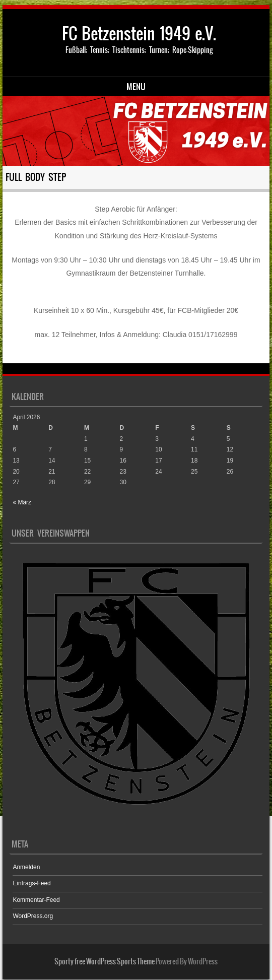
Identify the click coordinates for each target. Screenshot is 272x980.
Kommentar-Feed (36, 900)
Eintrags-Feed (31, 883)
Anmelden (26, 867)
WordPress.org (33, 916)
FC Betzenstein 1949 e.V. (139, 34)
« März (22, 502)
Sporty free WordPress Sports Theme (105, 961)
